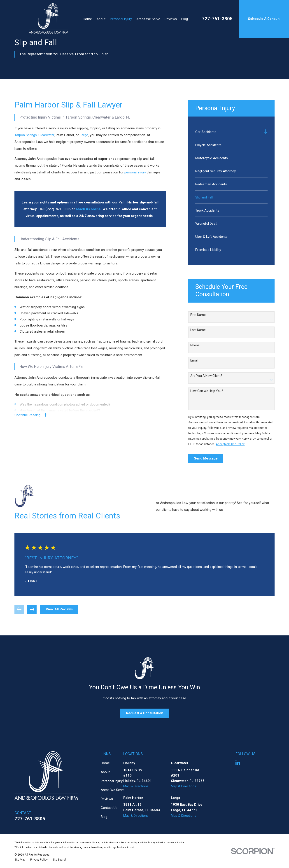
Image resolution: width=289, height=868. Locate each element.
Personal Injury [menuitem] (121, 19)
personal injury (135, 172)
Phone (195, 345)
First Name (198, 315)
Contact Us (109, 808)
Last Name (198, 330)
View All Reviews (59, 609)
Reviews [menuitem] (171, 19)
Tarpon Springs (26, 135)
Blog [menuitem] (185, 19)
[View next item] (32, 609)
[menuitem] (228, 132)
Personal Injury (112, 781)
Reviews (107, 799)
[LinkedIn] (238, 763)
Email (194, 360)
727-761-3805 (217, 19)
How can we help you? (207, 391)
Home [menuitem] (87, 19)
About (105, 772)
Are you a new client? (206, 376)
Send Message (206, 458)
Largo (84, 135)
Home (105, 763)
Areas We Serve (113, 790)
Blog (104, 817)
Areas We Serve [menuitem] (148, 19)
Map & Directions (136, 786)
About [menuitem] (101, 19)
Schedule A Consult (264, 19)
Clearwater (46, 135)
